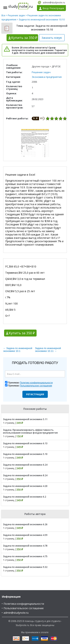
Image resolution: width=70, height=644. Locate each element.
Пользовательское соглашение (24, 608)
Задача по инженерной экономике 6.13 (25, 443)
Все (3, 15)
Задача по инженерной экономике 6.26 (25, 524)
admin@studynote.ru (54, 3)
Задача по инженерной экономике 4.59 (25, 535)
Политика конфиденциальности (24, 604)
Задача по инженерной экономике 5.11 (25, 419)
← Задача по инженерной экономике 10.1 (18, 350)
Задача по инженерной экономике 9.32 (25, 567)
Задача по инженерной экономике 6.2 (25, 497)
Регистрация (35, 394)
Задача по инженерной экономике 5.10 (25, 454)
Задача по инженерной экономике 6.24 (25, 465)
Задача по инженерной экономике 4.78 (25, 546)
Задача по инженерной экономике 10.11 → (48, 350)
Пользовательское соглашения (36, 386)
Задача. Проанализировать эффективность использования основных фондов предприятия (30, 431)
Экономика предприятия (47, 77)
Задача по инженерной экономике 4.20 (25, 486)
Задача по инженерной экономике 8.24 (25, 475)
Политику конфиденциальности (36, 383)
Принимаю (30, 383)
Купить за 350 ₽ (22, 333)
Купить (24, 38)
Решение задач (16, 15)
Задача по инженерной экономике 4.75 (25, 556)
